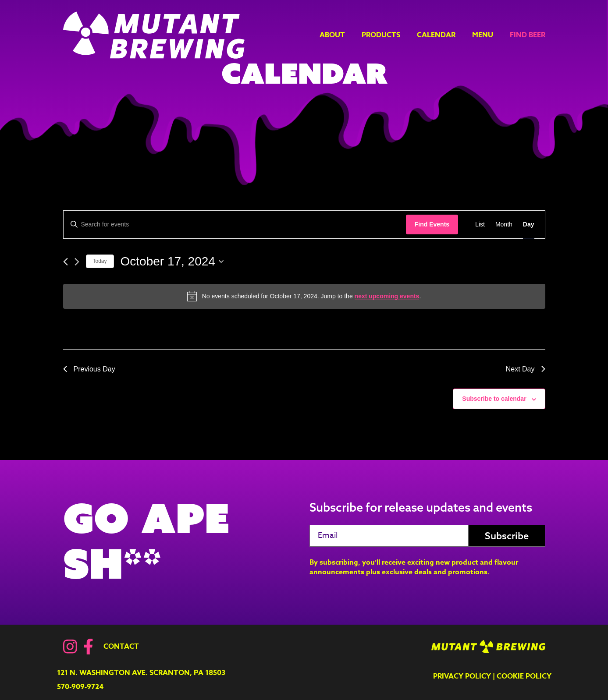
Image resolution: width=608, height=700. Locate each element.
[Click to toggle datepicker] (172, 262)
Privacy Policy (462, 676)
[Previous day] (66, 262)
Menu (483, 35)
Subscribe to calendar (494, 399)
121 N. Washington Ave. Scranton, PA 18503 (141, 673)
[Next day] (77, 262)
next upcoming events (387, 296)
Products (381, 35)
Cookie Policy (524, 676)
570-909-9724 (80, 687)
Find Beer (528, 35)
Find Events (432, 224)
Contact (121, 647)
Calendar (436, 35)
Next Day (526, 369)
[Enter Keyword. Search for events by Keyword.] (235, 224)
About (332, 35)
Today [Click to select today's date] (100, 261)
